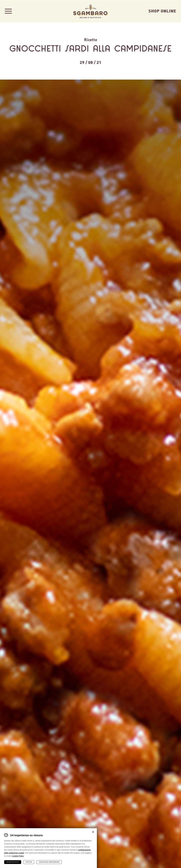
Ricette (91, 39)
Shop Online (162, 11)
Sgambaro (91, 11)
